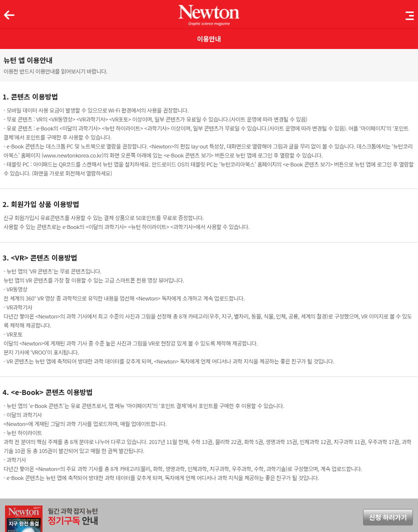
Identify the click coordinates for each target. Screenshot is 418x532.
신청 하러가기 (388, 517)
